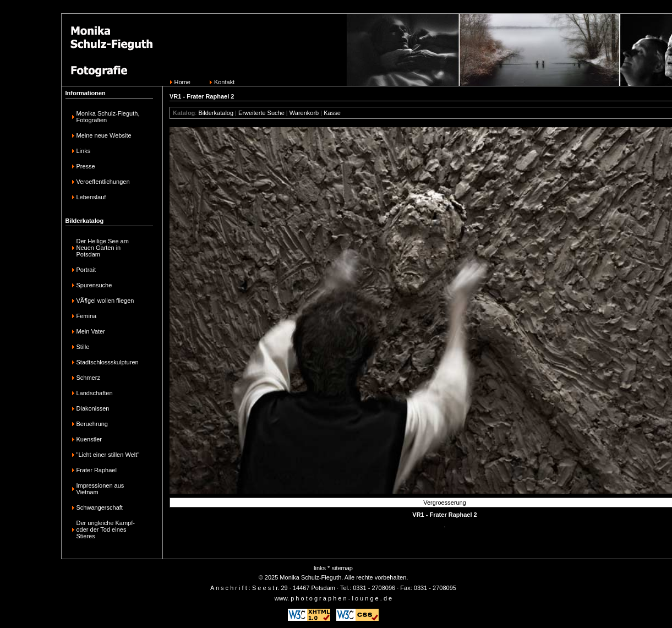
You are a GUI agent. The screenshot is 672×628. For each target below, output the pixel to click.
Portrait (86, 270)
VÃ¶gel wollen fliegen (105, 301)
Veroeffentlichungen (103, 182)
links (320, 568)
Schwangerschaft (100, 507)
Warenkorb (304, 113)
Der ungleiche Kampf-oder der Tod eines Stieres (106, 529)
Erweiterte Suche (261, 113)
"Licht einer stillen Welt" (108, 455)
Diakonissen (93, 408)
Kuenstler (89, 439)
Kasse (332, 113)
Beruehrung (92, 424)
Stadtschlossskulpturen (108, 362)
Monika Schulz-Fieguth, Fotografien (108, 117)
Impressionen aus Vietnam (100, 489)
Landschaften (95, 393)
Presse (86, 166)
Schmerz (88, 378)
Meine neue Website (104, 135)
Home (182, 82)
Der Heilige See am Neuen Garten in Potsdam (103, 248)
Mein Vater (91, 331)
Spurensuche (94, 285)
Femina (87, 316)
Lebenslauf (91, 197)
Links (84, 151)
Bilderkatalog (216, 113)
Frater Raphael (97, 470)
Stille (83, 347)
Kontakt (224, 82)
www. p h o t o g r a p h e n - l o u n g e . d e (333, 598)
